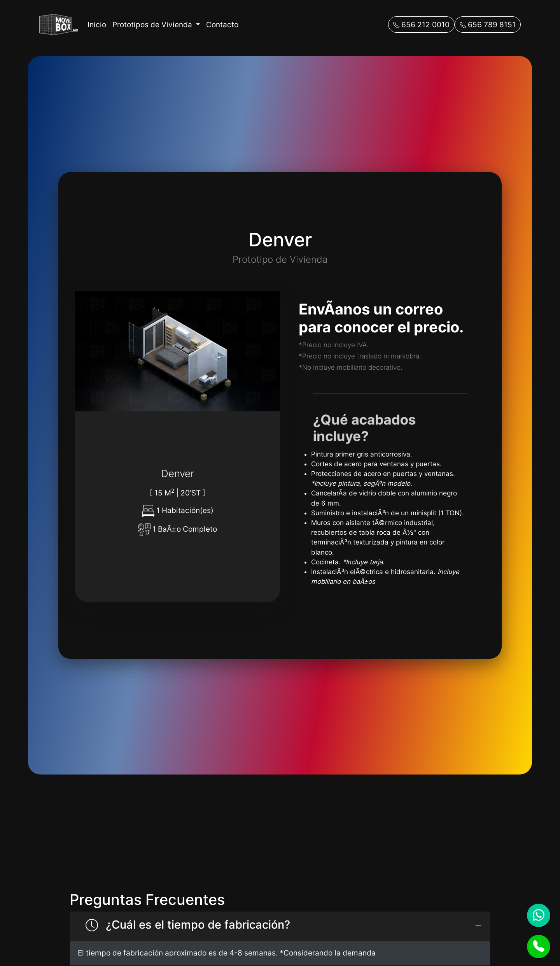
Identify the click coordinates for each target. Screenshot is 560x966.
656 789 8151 (488, 25)
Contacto (222, 25)
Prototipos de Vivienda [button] (153, 25)
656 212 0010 (421, 25)
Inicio (97, 25)
